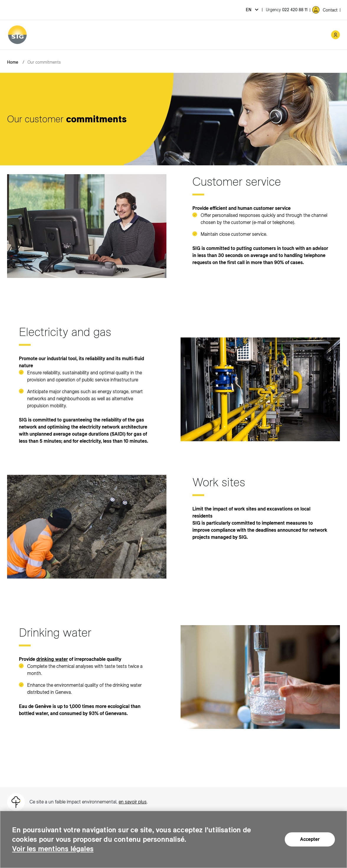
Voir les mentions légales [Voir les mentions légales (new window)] (53, 849)
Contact (330, 10)
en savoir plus (133, 802)
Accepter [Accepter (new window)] (310, 839)
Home (13, 62)
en (249, 10)
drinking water (52, 659)
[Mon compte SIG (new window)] (335, 35)
